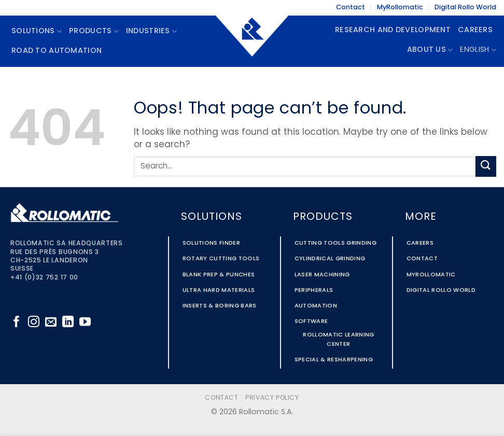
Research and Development (393, 30)
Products (94, 31)
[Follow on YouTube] (85, 323)
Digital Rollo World (465, 8)
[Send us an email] (51, 323)
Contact (351, 8)
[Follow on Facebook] (17, 323)
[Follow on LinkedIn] (68, 323)
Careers (475, 30)
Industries (151, 31)
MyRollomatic (400, 8)
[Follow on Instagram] (34, 323)
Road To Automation (57, 51)
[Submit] (486, 166)
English (478, 50)
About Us (430, 50)
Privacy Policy (272, 398)
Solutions (37, 31)
